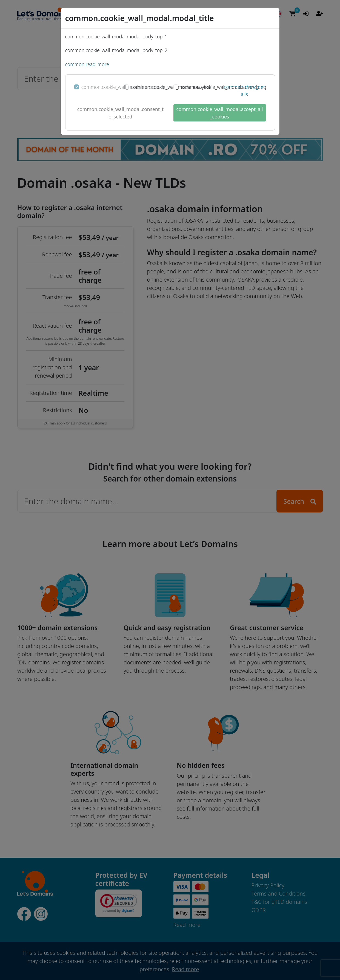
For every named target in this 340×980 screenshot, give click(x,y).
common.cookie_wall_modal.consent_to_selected (120, 113)
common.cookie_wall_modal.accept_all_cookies (219, 113)
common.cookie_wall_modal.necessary (123, 87)
